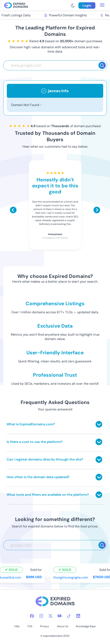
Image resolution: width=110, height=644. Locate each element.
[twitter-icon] (50, 616)
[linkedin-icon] (78, 616)
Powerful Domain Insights (66, 15)
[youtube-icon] (60, 616)
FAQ (17, 626)
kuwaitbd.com (11, 577)
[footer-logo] (55, 602)
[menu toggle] (102, 5)
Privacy (44, 626)
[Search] (102, 65)
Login (87, 5)
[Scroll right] (97, 210)
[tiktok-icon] (69, 616)
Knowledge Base (86, 626)
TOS (30, 626)
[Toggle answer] (99, 424)
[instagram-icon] (41, 616)
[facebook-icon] (32, 616)
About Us (63, 626)
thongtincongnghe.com (71, 577)
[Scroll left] (13, 210)
